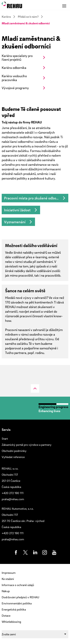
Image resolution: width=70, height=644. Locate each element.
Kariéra (6, 17)
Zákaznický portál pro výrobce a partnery (27, 445)
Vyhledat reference (13, 457)
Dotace (6, 616)
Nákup (6, 591)
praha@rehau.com (13, 499)
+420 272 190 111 (13, 493)
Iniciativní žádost (17, 210)
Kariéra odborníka (14, 68)
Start (5, 439)
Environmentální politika (17, 603)
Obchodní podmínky (14, 451)
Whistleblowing (11, 622)
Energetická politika (14, 609)
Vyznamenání (15, 222)
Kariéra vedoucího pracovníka (14, 78)
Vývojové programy (15, 88)
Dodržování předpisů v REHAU (20, 597)
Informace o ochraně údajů (18, 585)
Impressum (9, 573)
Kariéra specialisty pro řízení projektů (17, 58)
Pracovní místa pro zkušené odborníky (34, 198)
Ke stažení (8, 579)
